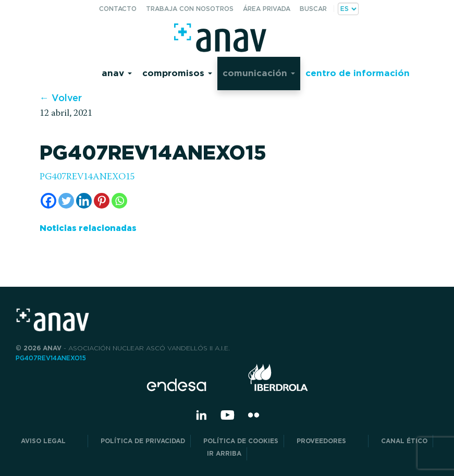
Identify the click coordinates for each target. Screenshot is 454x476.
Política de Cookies (241, 441)
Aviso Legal (52, 441)
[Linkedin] (84, 201)
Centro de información (358, 73)
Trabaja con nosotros (190, 9)
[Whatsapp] (119, 201)
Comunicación (259, 73)
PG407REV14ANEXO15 (87, 177)
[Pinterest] (102, 201)
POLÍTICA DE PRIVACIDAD (143, 441)
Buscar (313, 9)
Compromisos (177, 73)
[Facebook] (48, 201)
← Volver (61, 98)
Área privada (267, 9)
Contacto (118, 9)
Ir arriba (224, 453)
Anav (117, 73)
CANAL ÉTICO (404, 441)
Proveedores (330, 441)
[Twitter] (66, 201)
